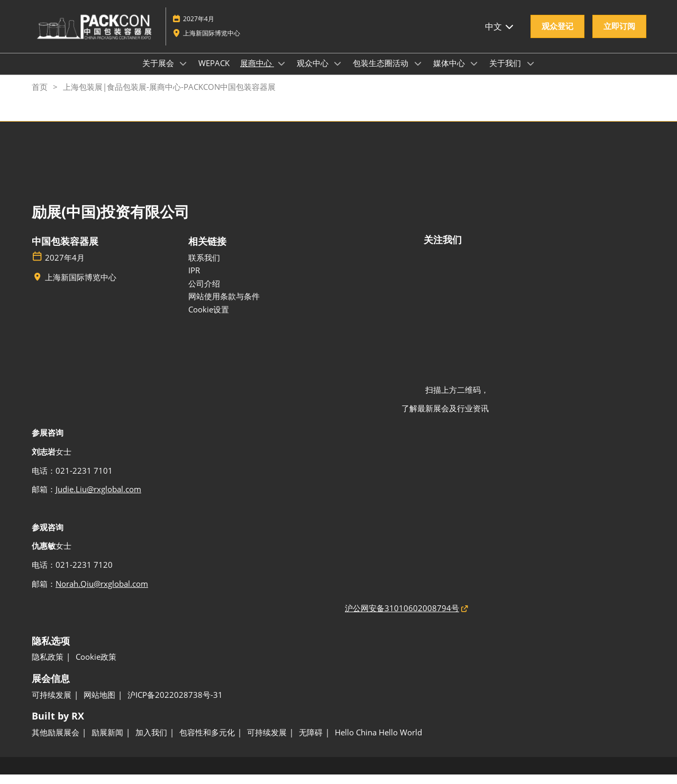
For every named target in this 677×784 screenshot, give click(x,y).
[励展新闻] (107, 742)
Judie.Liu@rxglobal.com (98, 499)
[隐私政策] (48, 667)
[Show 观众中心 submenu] (338, 73)
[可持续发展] (52, 705)
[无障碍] (311, 742)
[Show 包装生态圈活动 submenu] (418, 73)
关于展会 (159, 73)
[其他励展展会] (56, 742)
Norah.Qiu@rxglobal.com (102, 593)
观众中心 (314, 73)
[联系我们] (260, 268)
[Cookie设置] (260, 319)
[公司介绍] (260, 293)
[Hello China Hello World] (378, 742)
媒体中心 (450, 73)
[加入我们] (151, 742)
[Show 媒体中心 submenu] (474, 73)
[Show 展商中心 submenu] (281, 73)
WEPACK (214, 73)
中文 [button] (500, 36)
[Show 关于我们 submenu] (530, 73)
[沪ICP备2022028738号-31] (175, 705)
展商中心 (257, 73)
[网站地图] (99, 705)
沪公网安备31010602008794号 (402, 617)
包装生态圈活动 (382, 73)
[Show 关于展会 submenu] (184, 73)
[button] (557, 36)
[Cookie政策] (96, 667)
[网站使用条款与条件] (260, 306)
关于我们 (506, 73)
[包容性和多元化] (207, 742)
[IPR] (260, 280)
